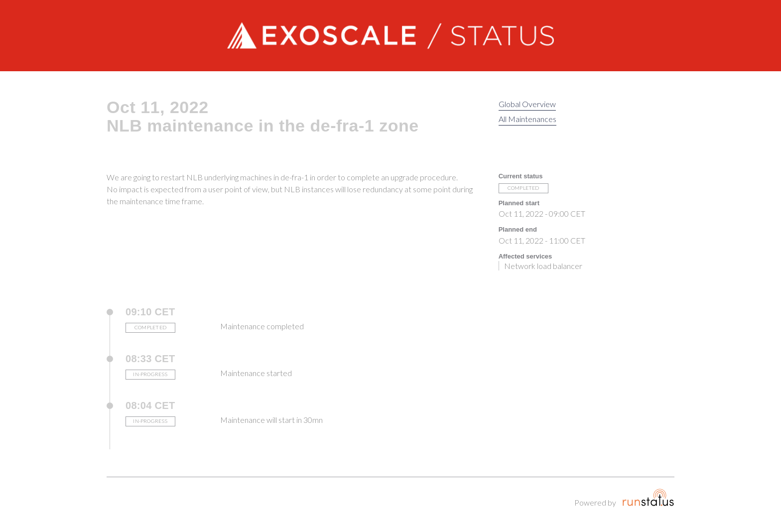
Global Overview (527, 104)
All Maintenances (527, 119)
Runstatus (648, 497)
